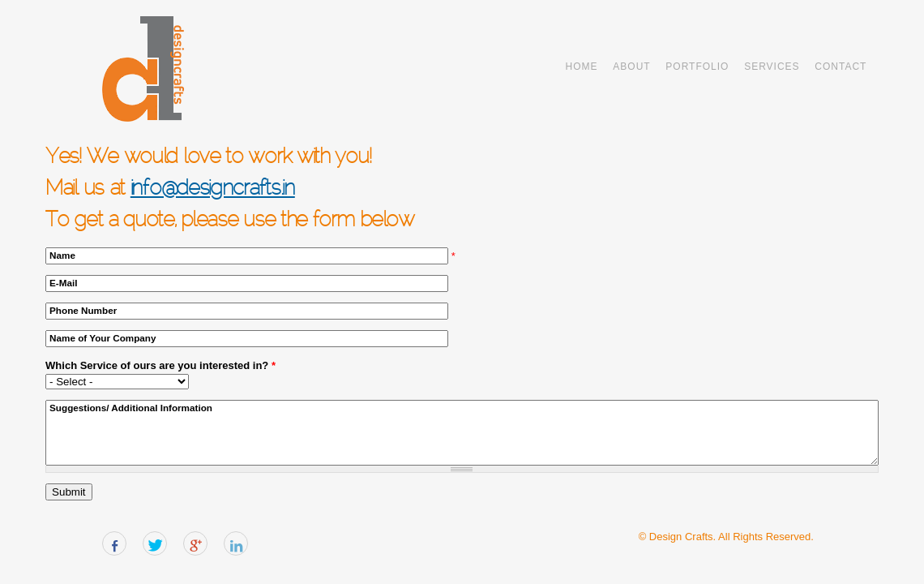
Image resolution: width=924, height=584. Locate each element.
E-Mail (63, 283)
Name (62, 255)
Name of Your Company (103, 338)
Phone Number (83, 310)
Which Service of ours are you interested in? (160, 365)
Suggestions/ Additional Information (131, 408)
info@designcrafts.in (213, 189)
